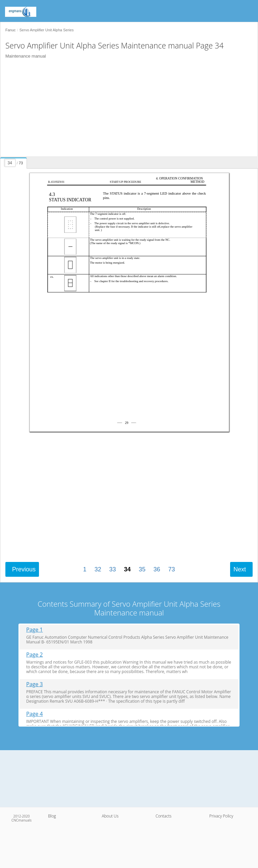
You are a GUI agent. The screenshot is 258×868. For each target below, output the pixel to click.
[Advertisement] (126, 109)
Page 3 (35, 684)
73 (172, 569)
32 (98, 569)
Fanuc (11, 30)
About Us (110, 816)
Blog (52, 816)
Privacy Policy (221, 816)
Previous (24, 569)
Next (240, 569)
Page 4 (35, 714)
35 (142, 569)
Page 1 (35, 630)
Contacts (163, 816)
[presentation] (14, 162)
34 (127, 569)
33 (113, 569)
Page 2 (35, 655)
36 (157, 569)
